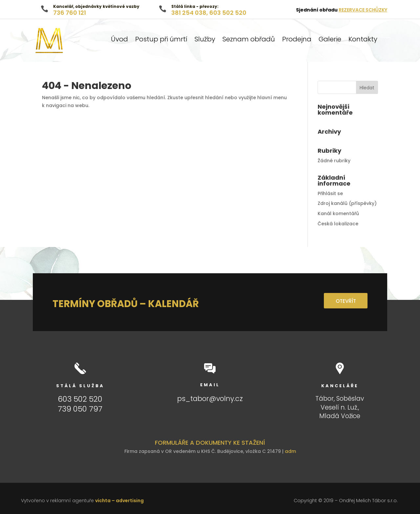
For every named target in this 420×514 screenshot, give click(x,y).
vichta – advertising (119, 501)
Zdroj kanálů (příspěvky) (347, 203)
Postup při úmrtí (161, 40)
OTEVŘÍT (343, 301)
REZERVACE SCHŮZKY (363, 10)
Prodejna (297, 40)
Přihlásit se (330, 193)
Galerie (330, 40)
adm (290, 451)
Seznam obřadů (249, 40)
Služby (205, 40)
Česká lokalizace (338, 224)
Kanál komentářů (338, 213)
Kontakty (363, 40)
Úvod (119, 40)
